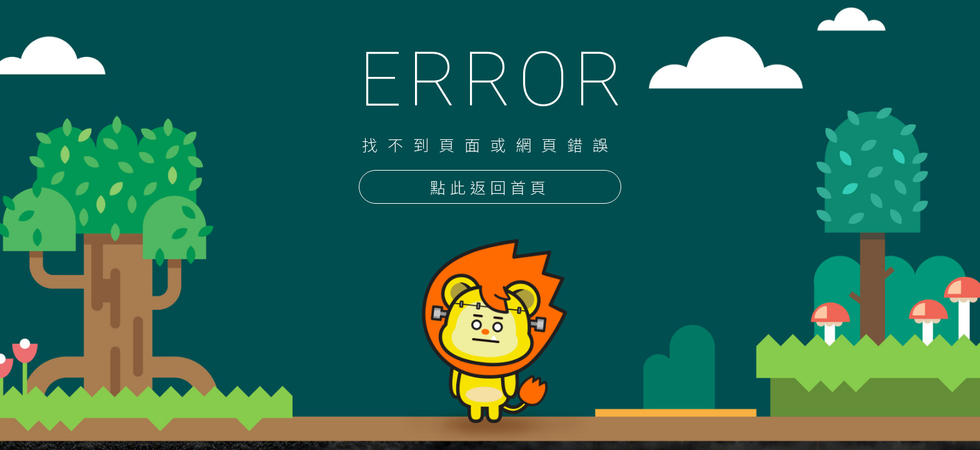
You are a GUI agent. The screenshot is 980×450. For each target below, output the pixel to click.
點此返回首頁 (490, 188)
